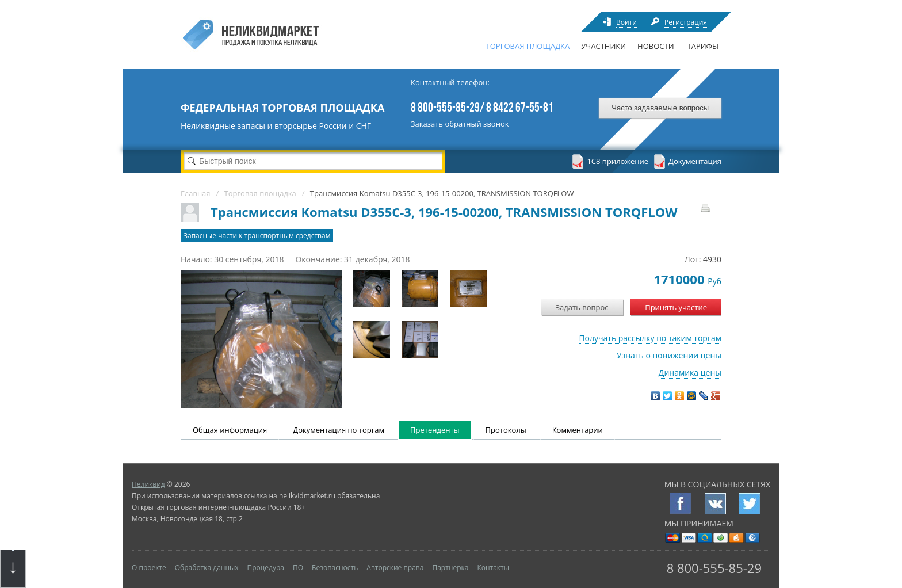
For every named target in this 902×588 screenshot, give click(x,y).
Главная (196, 193)
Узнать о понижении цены (669, 355)
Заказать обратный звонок (460, 124)
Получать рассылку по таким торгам (650, 338)
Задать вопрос (582, 307)
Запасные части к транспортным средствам (257, 236)
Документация (695, 161)
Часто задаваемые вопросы (660, 108)
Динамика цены (690, 373)
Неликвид (148, 484)
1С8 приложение (618, 161)
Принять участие (676, 307)
